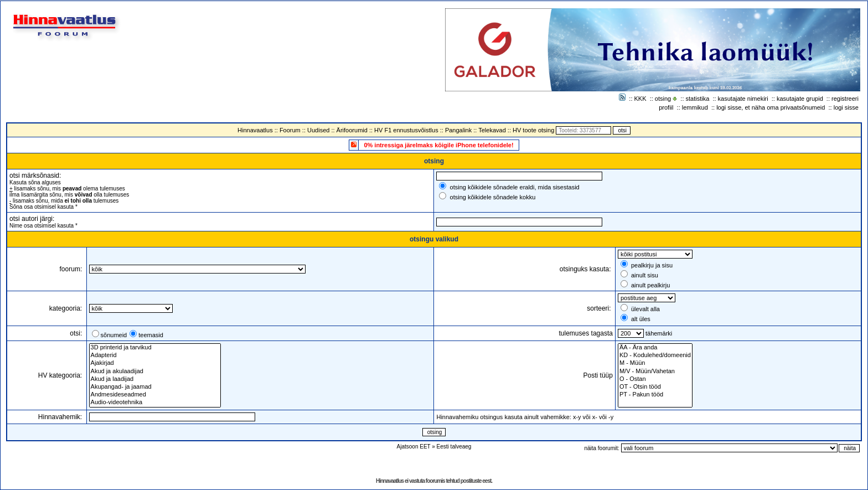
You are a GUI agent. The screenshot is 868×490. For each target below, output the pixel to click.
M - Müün (655, 363)
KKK (640, 99)
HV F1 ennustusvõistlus (406, 130)
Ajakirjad (155, 363)
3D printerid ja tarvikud (155, 348)
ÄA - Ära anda (655, 348)
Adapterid (155, 355)
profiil (666, 107)
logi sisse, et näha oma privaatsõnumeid (771, 107)
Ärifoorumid (352, 130)
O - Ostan (655, 379)
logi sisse (846, 107)
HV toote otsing (533, 130)
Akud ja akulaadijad (155, 372)
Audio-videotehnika (155, 403)
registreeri (845, 99)
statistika (698, 99)
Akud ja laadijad (155, 379)
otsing (663, 99)
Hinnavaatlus (255, 130)
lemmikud (695, 107)
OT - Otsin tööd (655, 387)
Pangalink (458, 130)
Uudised (318, 130)
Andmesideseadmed (155, 395)
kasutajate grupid (800, 99)
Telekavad (492, 130)
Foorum (290, 130)
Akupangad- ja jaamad (155, 387)
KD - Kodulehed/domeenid (655, 355)
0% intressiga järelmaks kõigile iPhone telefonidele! (438, 145)
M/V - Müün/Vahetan (655, 372)
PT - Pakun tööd (655, 395)
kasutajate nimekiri (743, 99)
